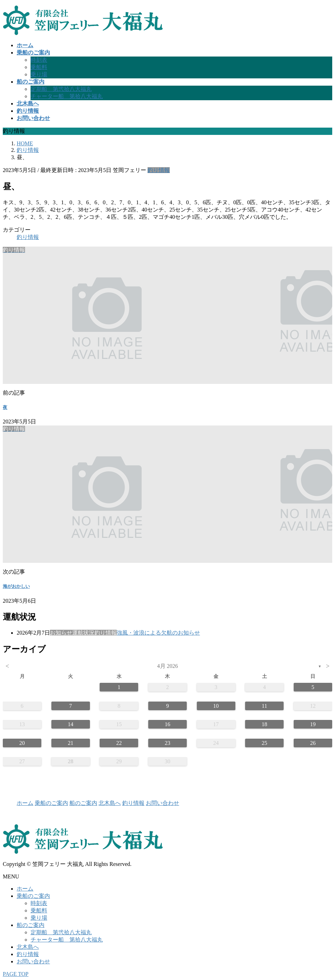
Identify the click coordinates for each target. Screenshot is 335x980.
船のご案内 (83, 803)
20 (22, 743)
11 (264, 706)
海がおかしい (16, 586)
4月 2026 (168, 666)
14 (70, 724)
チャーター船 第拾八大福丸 (67, 96)
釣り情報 (159, 170)
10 (216, 706)
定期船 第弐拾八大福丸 (61, 89)
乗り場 (39, 74)
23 (167, 743)
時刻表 (39, 60)
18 (265, 724)
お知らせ (61, 633)
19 (313, 724)
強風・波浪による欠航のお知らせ (158, 633)
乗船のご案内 (51, 803)
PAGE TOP (16, 974)
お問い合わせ (162, 803)
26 (313, 743)
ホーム (25, 803)
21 (70, 743)
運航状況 (83, 633)
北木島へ (110, 803)
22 (119, 743)
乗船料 (39, 67)
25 (265, 743)
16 (167, 724)
